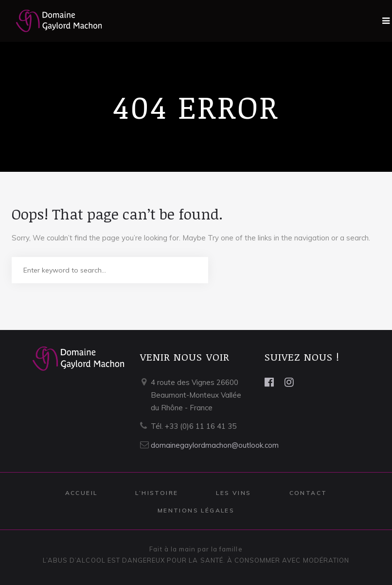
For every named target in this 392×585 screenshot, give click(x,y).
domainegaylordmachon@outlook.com (215, 445)
